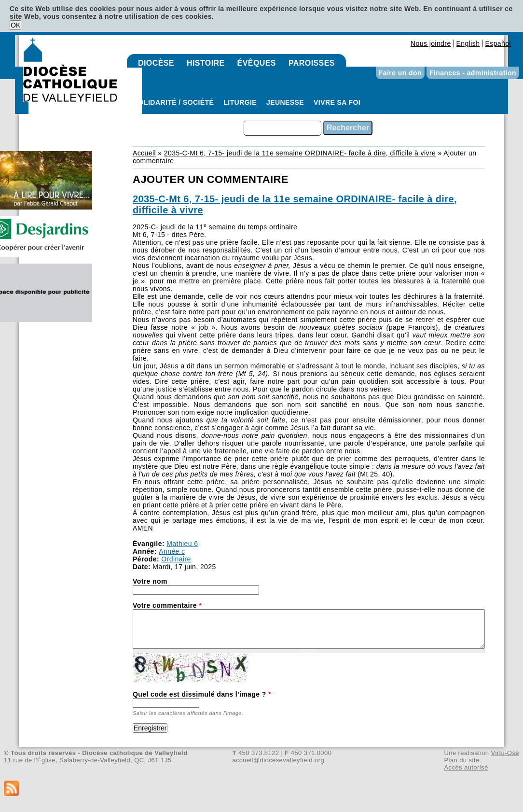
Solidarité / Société (174, 102)
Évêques (257, 63)
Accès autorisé (466, 767)
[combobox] (282, 128)
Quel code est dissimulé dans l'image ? (202, 694)
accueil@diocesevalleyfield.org (279, 760)
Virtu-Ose (505, 753)
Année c (172, 551)
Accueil (144, 153)
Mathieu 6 (182, 544)
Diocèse (156, 63)
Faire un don (400, 73)
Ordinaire (176, 559)
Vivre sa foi (337, 102)
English (468, 43)
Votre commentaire (167, 605)
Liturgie (240, 102)
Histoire (206, 63)
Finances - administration (473, 73)
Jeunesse (285, 102)
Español (498, 43)
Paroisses (312, 63)
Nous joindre (431, 43)
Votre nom (150, 581)
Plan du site (461, 760)
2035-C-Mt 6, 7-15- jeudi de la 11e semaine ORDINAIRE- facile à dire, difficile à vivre (300, 153)
